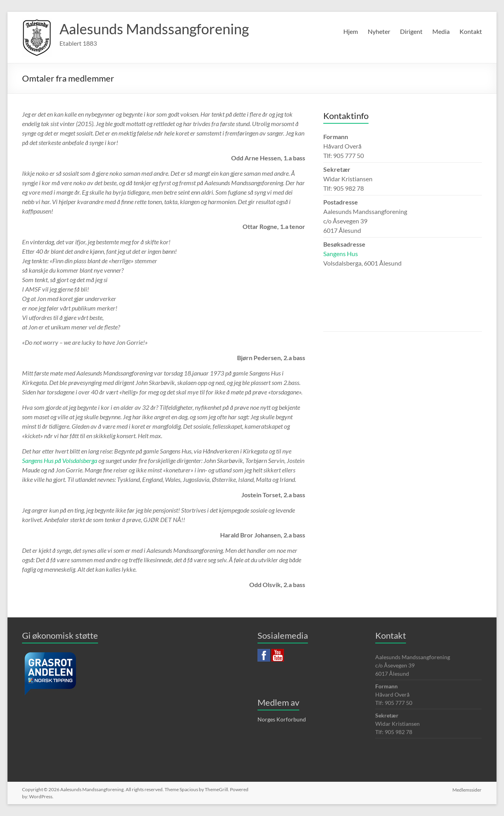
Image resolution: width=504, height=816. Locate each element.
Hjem (351, 31)
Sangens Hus (341, 254)
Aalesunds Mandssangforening (154, 29)
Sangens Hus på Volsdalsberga (60, 460)
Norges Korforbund (282, 719)
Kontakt (471, 31)
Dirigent (411, 31)
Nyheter (379, 31)
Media (441, 31)
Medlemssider (467, 789)
